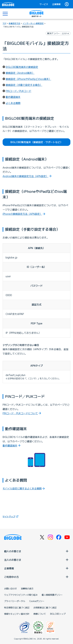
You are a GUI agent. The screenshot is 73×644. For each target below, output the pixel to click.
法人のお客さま (36, 560)
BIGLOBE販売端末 (36, 142)
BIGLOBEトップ (58, 614)
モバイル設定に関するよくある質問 (22, 488)
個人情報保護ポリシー (52, 595)
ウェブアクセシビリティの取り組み (21, 595)
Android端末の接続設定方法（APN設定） (25, 176)
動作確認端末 (13, 97)
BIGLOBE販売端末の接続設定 (22, 67)
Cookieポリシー (37, 601)
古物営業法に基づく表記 (45, 608)
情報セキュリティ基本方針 (17, 614)
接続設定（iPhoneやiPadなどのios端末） (28, 79)
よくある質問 (13, 103)
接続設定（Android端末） (20, 73)
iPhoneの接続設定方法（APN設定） (22, 214)
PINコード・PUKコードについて (20, 413)
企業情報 (56, 4)
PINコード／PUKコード (19, 91)
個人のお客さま (36, 551)
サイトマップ (11, 516)
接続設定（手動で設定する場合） (24, 85)
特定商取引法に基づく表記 (17, 608)
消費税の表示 (27, 589)
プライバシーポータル (15, 601)
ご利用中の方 (36, 577)
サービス (44, 4)
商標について (40, 614)
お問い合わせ (10, 589)
